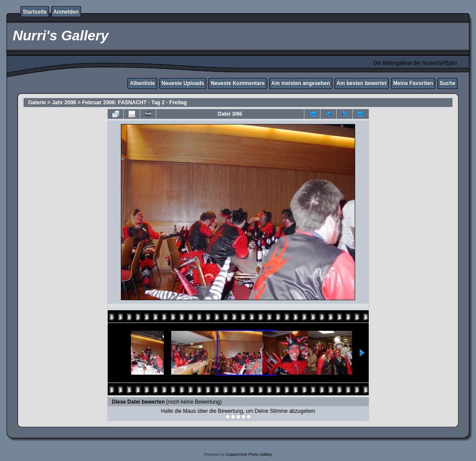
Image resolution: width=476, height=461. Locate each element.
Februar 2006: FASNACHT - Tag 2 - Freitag (134, 103)
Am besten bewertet (362, 83)
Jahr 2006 (64, 103)
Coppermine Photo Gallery (249, 454)
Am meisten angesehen (301, 83)
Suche (448, 83)
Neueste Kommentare (238, 83)
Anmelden (66, 12)
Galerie (37, 103)
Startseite (35, 12)
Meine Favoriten (413, 83)
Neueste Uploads (183, 83)
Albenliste (142, 83)
